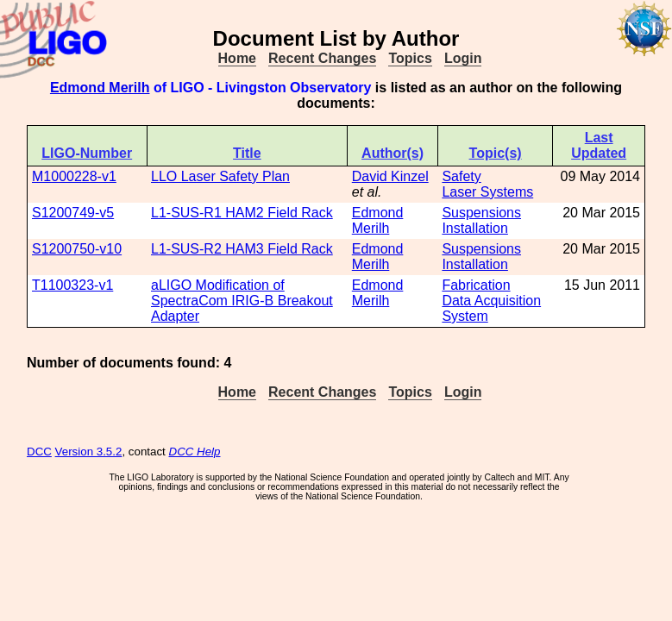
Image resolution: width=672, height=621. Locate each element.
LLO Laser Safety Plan (220, 176)
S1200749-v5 (73, 213)
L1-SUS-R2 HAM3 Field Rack (242, 249)
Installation (475, 228)
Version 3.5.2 (89, 452)
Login (463, 58)
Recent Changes (322, 58)
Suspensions (481, 213)
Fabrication (476, 285)
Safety (461, 176)
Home (237, 58)
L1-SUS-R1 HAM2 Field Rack (242, 213)
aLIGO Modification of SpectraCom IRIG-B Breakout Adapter (242, 301)
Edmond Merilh (100, 88)
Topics (410, 58)
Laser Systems (487, 192)
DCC (39, 452)
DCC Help (195, 452)
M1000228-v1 (74, 176)
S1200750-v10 (77, 249)
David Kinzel (390, 176)
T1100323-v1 (72, 285)
